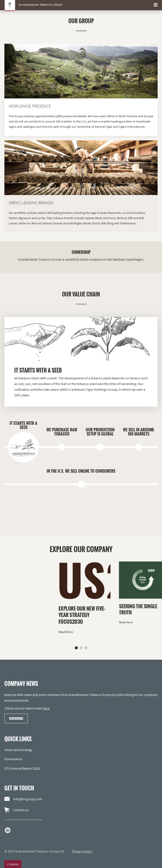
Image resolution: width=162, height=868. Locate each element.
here (46, 708)
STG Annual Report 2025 (22, 768)
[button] (76, 648)
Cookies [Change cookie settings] (13, 864)
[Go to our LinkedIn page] (8, 830)
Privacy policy (82, 851)
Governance (13, 759)
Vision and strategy (18, 750)
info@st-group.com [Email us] (23, 799)
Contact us (17, 810)
